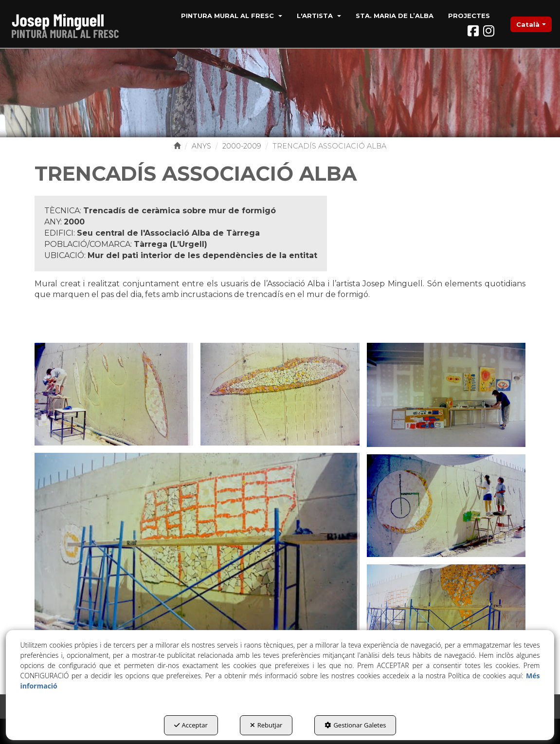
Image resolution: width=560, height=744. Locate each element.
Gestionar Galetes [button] (355, 725)
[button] (69, 24)
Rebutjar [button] (266, 725)
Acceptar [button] (191, 725)
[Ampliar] (114, 394)
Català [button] (531, 24)
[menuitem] (232, 17)
